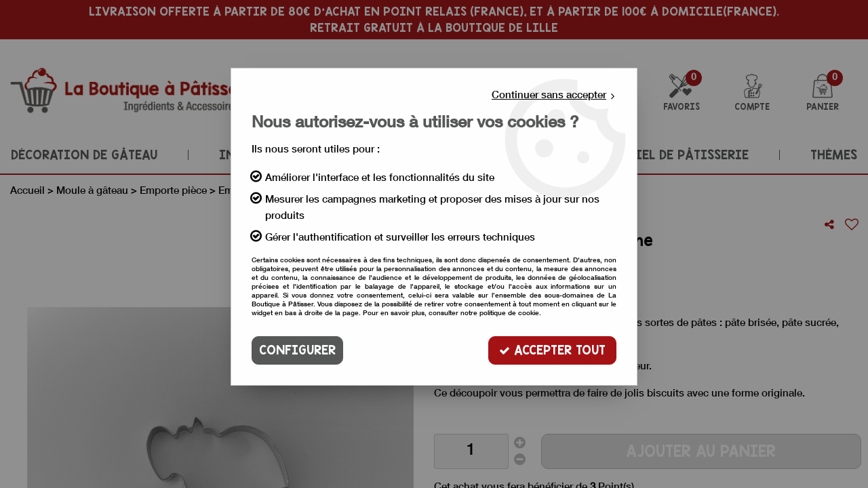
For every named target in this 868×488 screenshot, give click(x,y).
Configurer (297, 350)
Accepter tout (552, 350)
